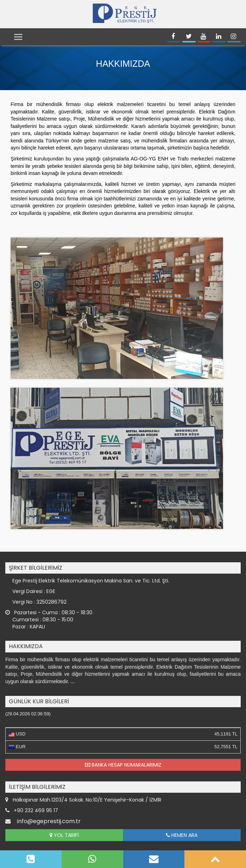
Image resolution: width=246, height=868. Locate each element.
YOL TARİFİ (64, 835)
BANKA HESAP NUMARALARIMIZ (123, 765)
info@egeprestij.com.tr (49, 821)
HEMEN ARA (182, 835)
